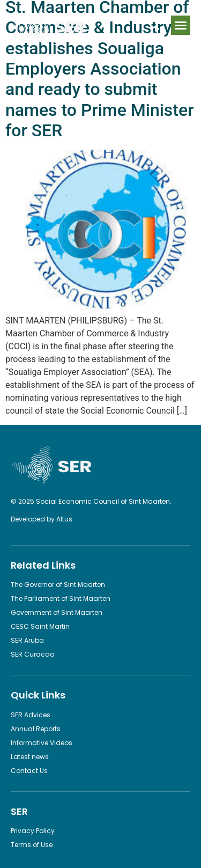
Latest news (30, 757)
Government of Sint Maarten (57, 612)
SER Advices (31, 715)
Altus (64, 519)
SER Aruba (27, 640)
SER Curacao (32, 654)
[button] (181, 25)
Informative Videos (42, 743)
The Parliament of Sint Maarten (61, 598)
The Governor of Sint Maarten (58, 584)
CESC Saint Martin (40, 626)
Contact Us (29, 771)
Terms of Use (32, 845)
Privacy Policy (33, 831)
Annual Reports (36, 729)
